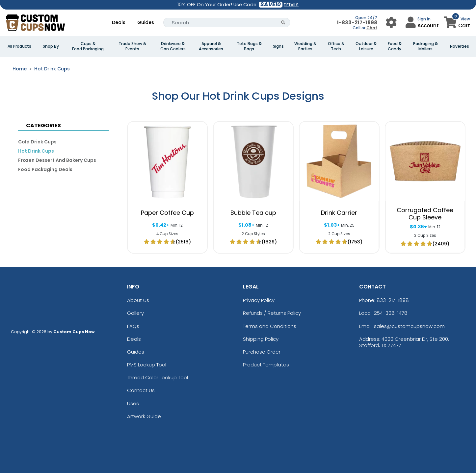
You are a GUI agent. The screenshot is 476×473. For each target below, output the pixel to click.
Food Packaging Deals (45, 169)
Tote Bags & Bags (249, 46)
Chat (372, 28)
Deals (119, 22)
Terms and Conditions (270, 326)
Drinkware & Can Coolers (173, 46)
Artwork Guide (144, 416)
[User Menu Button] (391, 23)
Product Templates (266, 365)
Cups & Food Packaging (88, 46)
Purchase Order (262, 352)
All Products (19, 46)
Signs (278, 46)
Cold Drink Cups (37, 142)
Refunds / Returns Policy (272, 313)
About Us (138, 300)
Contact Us (141, 390)
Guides (146, 22)
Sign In (424, 19)
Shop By (51, 46)
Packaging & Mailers (425, 46)
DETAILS (291, 5)
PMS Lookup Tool (147, 365)
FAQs (133, 326)
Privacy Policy (259, 300)
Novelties (460, 46)
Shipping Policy (261, 339)
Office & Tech (336, 46)
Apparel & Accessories (211, 46)
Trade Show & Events (132, 46)
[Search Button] (283, 23)
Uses (133, 403)
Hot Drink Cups (52, 69)
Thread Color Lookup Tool (158, 377)
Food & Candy (395, 46)
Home (20, 69)
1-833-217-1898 (357, 23)
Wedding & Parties (305, 46)
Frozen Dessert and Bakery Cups (57, 160)
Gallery (135, 313)
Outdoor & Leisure (366, 46)
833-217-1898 (393, 300)
